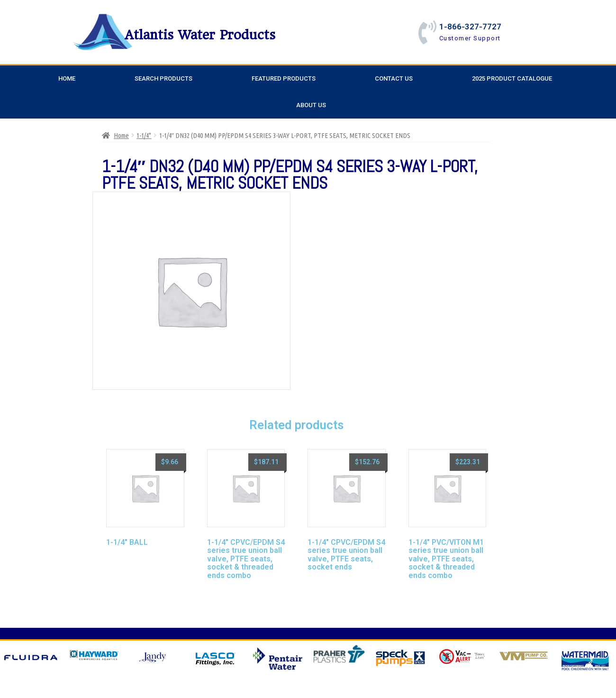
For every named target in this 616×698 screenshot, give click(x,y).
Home (67, 78)
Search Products (163, 78)
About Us (311, 105)
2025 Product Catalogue (512, 78)
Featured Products (284, 78)
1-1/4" (144, 135)
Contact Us (394, 78)
